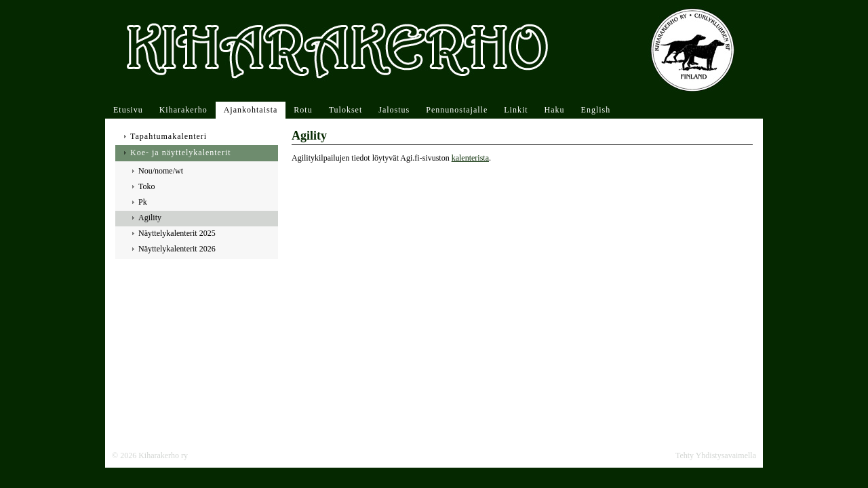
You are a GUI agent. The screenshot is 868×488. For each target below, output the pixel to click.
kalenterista (470, 158)
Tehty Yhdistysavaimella (716, 455)
